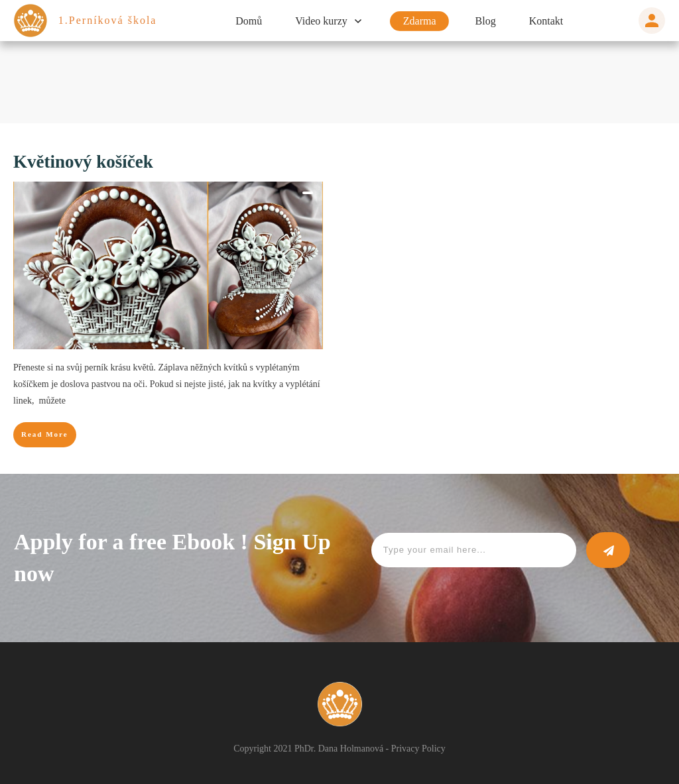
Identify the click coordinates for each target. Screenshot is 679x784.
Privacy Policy (428, 748)
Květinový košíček (91, 162)
